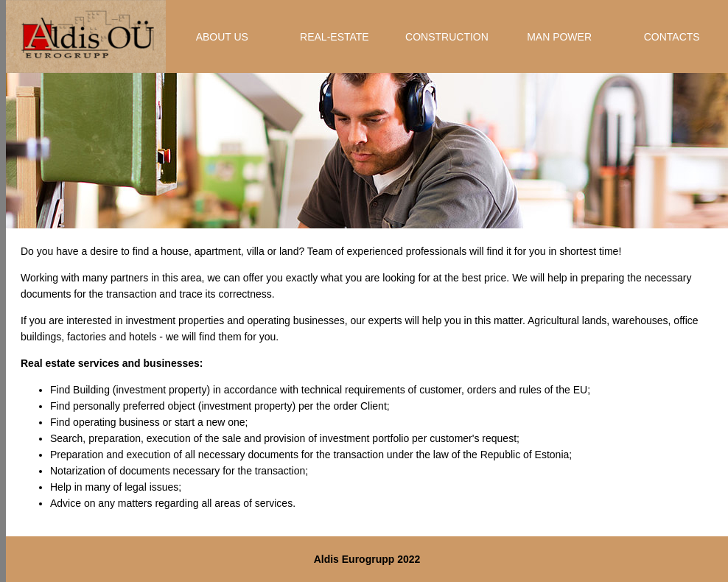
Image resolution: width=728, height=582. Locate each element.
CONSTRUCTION (447, 37)
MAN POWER (559, 37)
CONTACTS (672, 37)
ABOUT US (222, 37)
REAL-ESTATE (335, 37)
